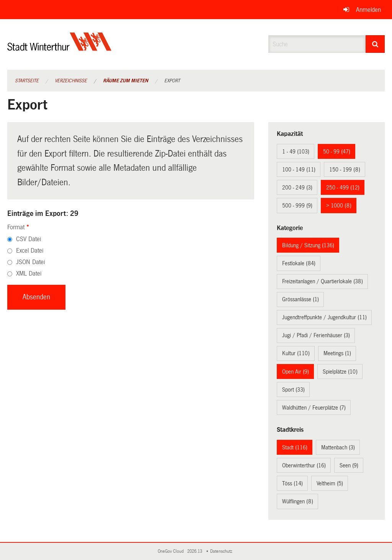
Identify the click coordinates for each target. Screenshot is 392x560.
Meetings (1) (337, 353)
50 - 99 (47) (337, 152)
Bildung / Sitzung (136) (308, 245)
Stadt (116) (295, 447)
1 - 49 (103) (296, 152)
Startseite (27, 81)
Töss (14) (292, 483)
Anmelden (368, 10)
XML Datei (29, 273)
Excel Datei (30, 251)
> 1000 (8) (339, 206)
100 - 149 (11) (299, 170)
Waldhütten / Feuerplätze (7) (314, 408)
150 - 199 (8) (345, 170)
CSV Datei (29, 239)
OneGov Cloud (172, 551)
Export (172, 81)
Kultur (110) (296, 353)
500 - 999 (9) (297, 206)
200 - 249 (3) (297, 188)
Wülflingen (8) (298, 501)
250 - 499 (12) (343, 188)
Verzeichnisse (71, 81)
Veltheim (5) (330, 483)
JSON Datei (30, 262)
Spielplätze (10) (340, 372)
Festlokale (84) (299, 263)
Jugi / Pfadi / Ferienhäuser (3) (316, 335)
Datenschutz (222, 551)
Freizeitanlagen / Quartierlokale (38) (323, 281)
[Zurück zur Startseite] (60, 48)
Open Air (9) (296, 372)
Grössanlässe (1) (301, 299)
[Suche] (375, 44)
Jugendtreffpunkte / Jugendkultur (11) (324, 317)
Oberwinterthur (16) (304, 465)
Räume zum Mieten (126, 81)
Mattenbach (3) (338, 447)
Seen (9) (349, 465)
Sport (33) (293, 390)
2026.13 (195, 551)
